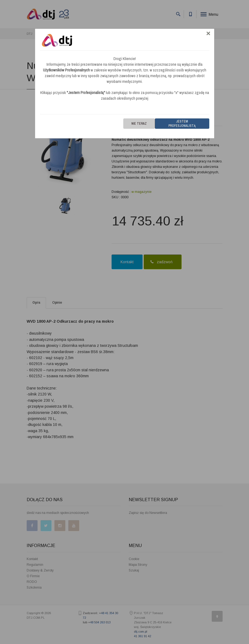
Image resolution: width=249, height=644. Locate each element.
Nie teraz (139, 124)
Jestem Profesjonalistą (182, 124)
